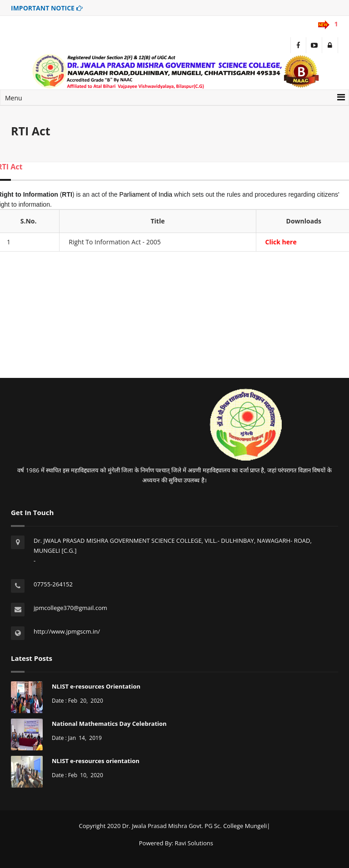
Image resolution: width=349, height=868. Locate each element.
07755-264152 (53, 584)
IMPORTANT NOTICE (47, 8)
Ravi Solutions (194, 843)
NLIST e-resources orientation (96, 761)
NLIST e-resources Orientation (96, 686)
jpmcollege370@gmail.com (70, 608)
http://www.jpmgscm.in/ (67, 631)
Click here (281, 242)
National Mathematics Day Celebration (109, 724)
